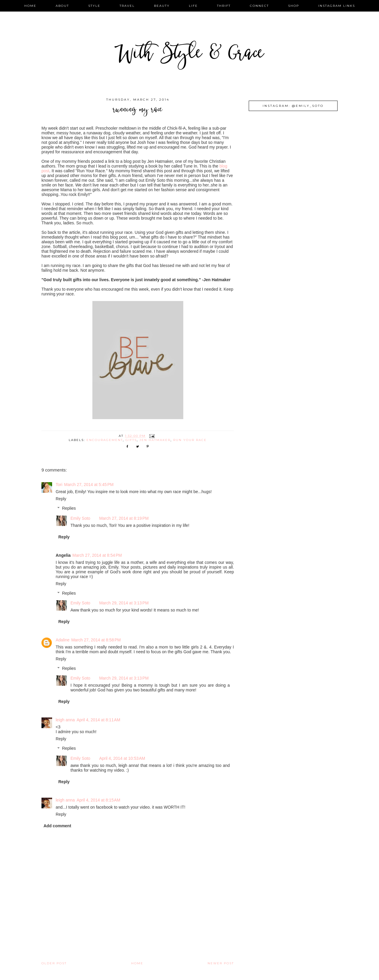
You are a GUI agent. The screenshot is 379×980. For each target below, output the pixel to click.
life (193, 6)
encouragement (105, 440)
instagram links (337, 6)
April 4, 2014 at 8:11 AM (98, 720)
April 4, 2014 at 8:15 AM (98, 800)
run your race (190, 440)
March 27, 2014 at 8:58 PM (96, 640)
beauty (162, 6)
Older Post (54, 963)
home (30, 6)
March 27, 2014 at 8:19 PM (124, 518)
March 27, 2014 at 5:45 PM (89, 485)
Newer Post (221, 963)
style (94, 6)
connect (259, 6)
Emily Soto (80, 518)
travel (127, 6)
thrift (224, 6)
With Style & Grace (189, 55)
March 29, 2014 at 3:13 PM (124, 603)
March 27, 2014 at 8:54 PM (97, 555)
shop (294, 6)
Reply (61, 499)
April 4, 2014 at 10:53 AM (122, 758)
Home (137, 963)
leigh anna (65, 720)
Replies (69, 508)
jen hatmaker (155, 440)
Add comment (57, 826)
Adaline (63, 640)
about (62, 6)
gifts (131, 440)
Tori (59, 485)
